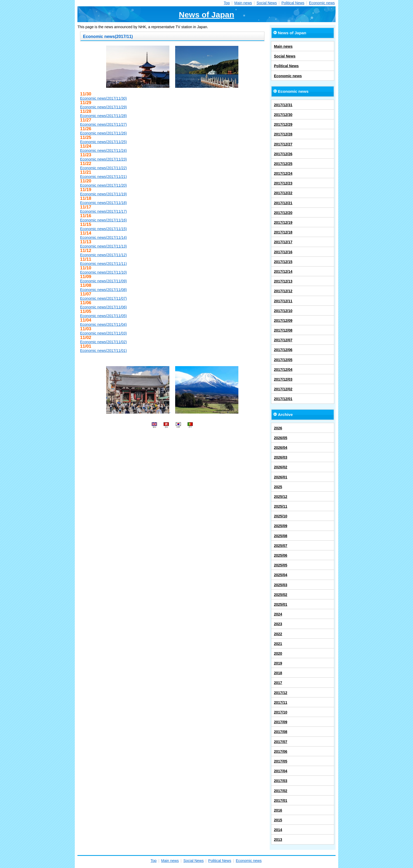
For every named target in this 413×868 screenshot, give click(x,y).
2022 (278, 634)
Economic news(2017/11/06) (103, 307)
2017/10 (281, 712)
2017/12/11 (283, 301)
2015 (278, 820)
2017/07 (281, 742)
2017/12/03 (283, 379)
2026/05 (281, 438)
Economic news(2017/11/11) (103, 264)
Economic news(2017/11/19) (103, 194)
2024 (278, 614)
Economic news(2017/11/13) (103, 246)
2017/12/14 (283, 271)
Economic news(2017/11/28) (103, 116)
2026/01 (281, 477)
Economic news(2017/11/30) (103, 98)
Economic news (322, 3)
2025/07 (281, 546)
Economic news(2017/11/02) (103, 342)
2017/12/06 (283, 350)
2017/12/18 (283, 232)
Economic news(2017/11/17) (103, 211)
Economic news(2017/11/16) (103, 220)
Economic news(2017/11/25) (103, 142)
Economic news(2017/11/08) (103, 290)
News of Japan (206, 15)
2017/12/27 (283, 144)
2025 (278, 487)
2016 (278, 810)
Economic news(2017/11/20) (103, 185)
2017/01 (281, 801)
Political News (293, 3)
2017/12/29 (283, 124)
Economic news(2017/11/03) (103, 333)
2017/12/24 (283, 173)
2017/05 (281, 761)
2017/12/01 (283, 399)
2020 (278, 653)
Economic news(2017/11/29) (103, 107)
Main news (243, 3)
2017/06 (281, 751)
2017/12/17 (283, 242)
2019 (278, 663)
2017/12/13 (283, 281)
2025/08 (281, 536)
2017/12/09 (283, 321)
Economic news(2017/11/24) (103, 151)
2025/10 (281, 516)
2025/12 (281, 497)
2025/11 (281, 506)
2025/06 (281, 555)
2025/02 (281, 595)
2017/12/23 (283, 183)
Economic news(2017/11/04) (103, 324)
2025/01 (281, 604)
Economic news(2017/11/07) (103, 298)
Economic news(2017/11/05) (103, 316)
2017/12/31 (283, 105)
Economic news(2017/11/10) (103, 272)
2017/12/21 (283, 203)
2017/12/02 (283, 389)
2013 (278, 840)
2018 (278, 673)
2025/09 (281, 526)
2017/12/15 (283, 262)
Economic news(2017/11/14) (103, 237)
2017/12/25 (283, 164)
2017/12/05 (283, 360)
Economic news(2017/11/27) (103, 124)
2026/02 (281, 467)
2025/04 (281, 575)
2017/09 (281, 722)
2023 (278, 624)
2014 (278, 830)
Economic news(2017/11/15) (103, 229)
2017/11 (281, 702)
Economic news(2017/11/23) (103, 159)
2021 (278, 644)
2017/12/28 (283, 134)
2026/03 (281, 457)
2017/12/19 (283, 222)
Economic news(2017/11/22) (103, 168)
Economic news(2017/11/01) (103, 351)
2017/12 (281, 693)
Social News (267, 3)
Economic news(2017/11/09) (103, 281)
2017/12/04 (283, 370)
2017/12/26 (283, 154)
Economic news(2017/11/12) (103, 255)
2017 (278, 683)
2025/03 (281, 585)
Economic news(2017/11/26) (103, 133)
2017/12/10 (283, 311)
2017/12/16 (283, 252)
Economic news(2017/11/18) (103, 203)
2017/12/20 (283, 213)
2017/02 (281, 791)
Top (227, 3)
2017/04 (281, 771)
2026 (278, 428)
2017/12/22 (283, 193)
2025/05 (281, 565)
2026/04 (281, 448)
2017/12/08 (283, 330)
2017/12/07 (283, 340)
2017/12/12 (283, 291)
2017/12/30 (283, 115)
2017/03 (281, 781)
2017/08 (281, 732)
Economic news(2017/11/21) (103, 177)
